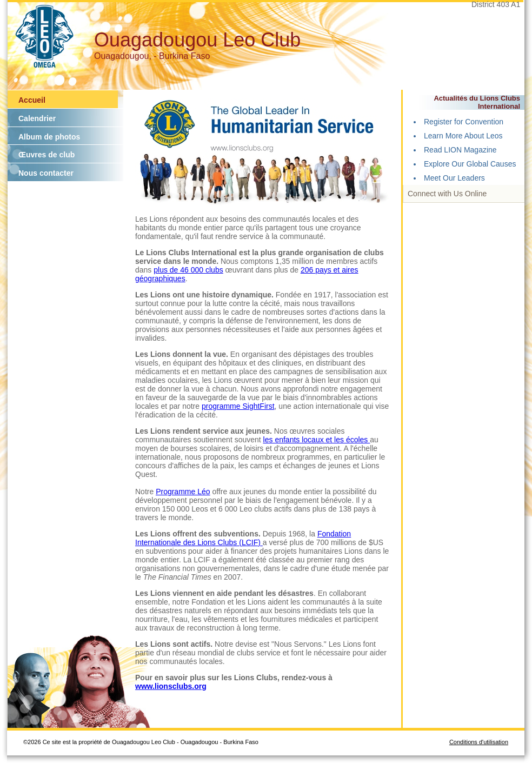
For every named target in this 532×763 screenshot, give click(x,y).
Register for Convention (464, 122)
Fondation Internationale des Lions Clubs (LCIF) (243, 538)
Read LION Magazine (460, 150)
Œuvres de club (46, 155)
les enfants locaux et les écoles (317, 440)
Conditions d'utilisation (479, 742)
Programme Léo (183, 492)
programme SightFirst (238, 406)
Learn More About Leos (463, 136)
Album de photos (49, 137)
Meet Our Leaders (454, 178)
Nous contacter (46, 173)
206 (308, 270)
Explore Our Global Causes (470, 164)
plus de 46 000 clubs (188, 270)
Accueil (32, 100)
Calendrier (37, 118)
